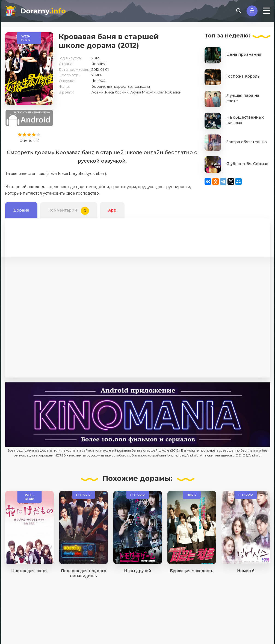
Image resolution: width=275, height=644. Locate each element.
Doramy (43, 11)
